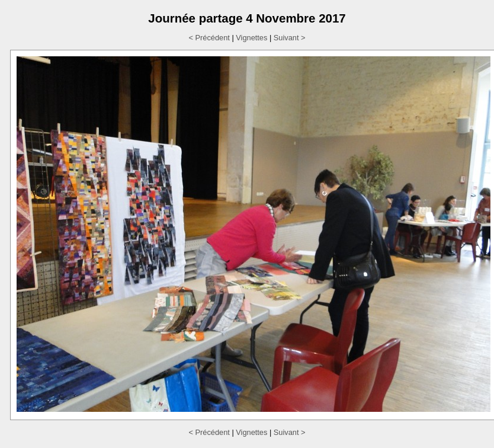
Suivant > (290, 38)
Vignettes (251, 38)
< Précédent (209, 38)
